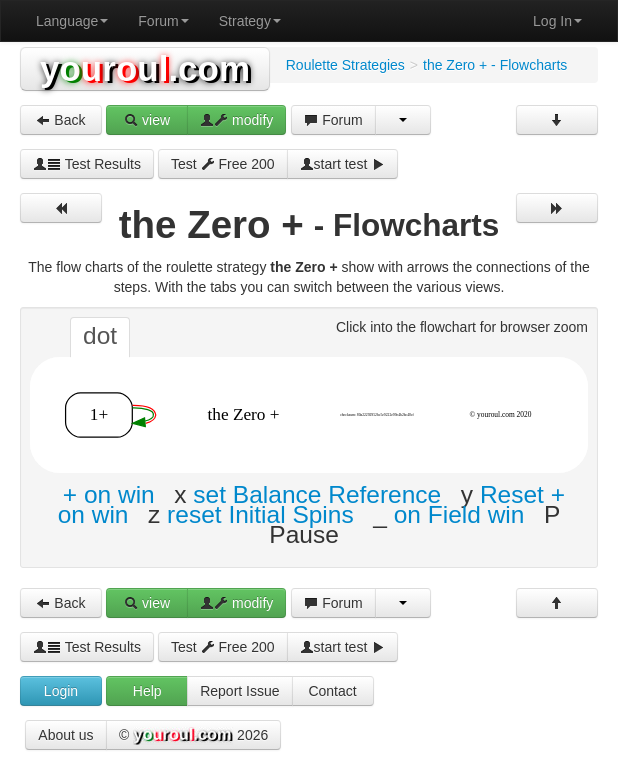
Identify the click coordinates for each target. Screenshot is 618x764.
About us (65, 735)
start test (343, 164)
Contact (332, 691)
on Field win (459, 514)
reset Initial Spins (260, 514)
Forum (163, 21)
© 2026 (193, 736)
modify (236, 120)
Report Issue (239, 691)
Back (60, 120)
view (147, 120)
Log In (557, 21)
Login (61, 691)
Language (72, 21)
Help (147, 691)
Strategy (250, 21)
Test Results (87, 164)
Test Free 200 (223, 164)
